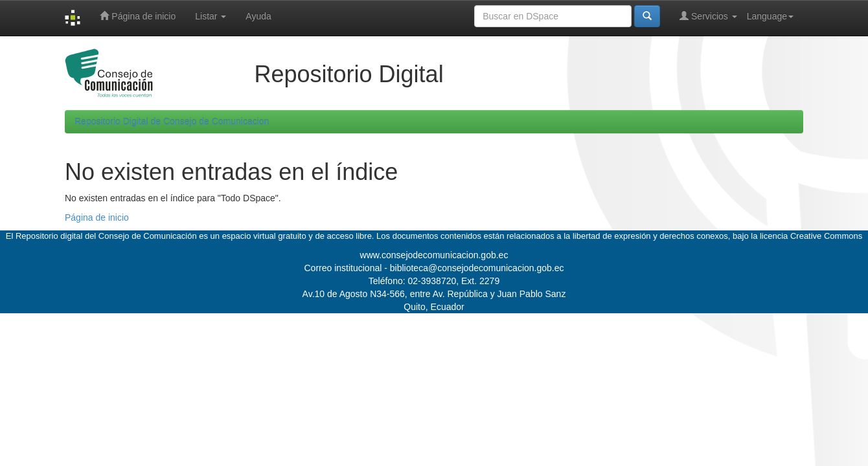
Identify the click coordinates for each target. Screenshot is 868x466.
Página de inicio (138, 16)
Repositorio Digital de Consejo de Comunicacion (172, 122)
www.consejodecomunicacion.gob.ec (434, 255)
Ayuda (258, 16)
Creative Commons (826, 236)
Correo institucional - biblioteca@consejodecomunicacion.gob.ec (434, 268)
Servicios (708, 16)
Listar (211, 16)
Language (770, 16)
